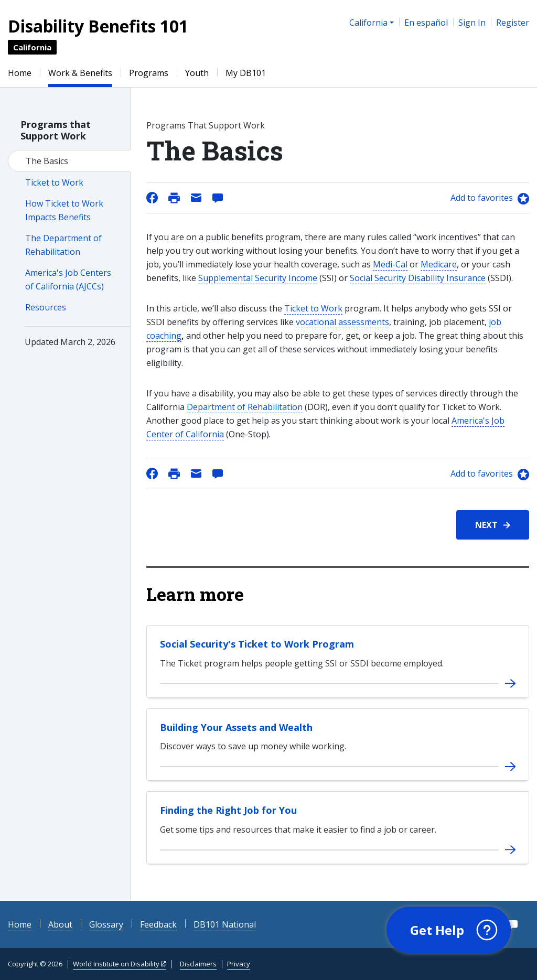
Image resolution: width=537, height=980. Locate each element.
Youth (197, 73)
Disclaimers (198, 964)
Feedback (158, 924)
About (60, 924)
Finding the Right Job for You (228, 810)
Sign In (472, 23)
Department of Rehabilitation (245, 407)
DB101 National (225, 924)
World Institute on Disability (116, 964)
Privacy (239, 964)
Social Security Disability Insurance (418, 278)
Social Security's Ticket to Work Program (257, 644)
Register (513, 23)
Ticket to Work (54, 182)
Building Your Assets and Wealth (236, 727)
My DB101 (246, 73)
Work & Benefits (80, 73)
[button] (449, 930)
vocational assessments (342, 322)
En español (426, 23)
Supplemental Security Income (258, 278)
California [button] (368, 23)
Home (20, 73)
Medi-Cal (390, 264)
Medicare (439, 264)
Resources (46, 307)
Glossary (106, 924)
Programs (149, 73)
